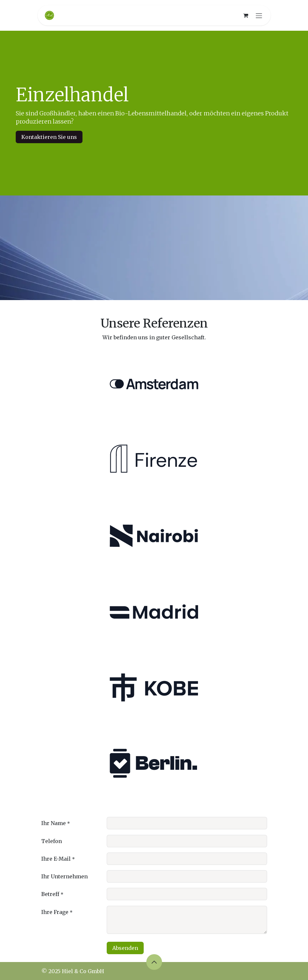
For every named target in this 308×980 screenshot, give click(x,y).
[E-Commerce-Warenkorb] (246, 15)
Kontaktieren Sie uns (49, 137)
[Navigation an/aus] (259, 15)
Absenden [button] (125, 948)
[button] (154, 962)
